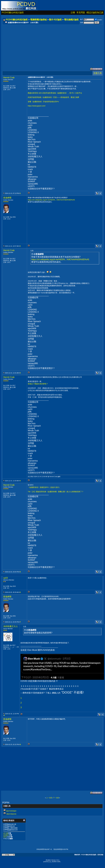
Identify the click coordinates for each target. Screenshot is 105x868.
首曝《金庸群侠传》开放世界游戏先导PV (43, 102)
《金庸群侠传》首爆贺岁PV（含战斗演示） (44, 487)
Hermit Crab (9, 78)
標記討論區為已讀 (95, 12)
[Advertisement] (50, 44)
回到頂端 (100, 855)
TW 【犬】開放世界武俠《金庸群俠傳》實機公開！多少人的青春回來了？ (56, 492)
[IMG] (5, 837)
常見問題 (81, 12)
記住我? (99, 20)
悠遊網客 (7, 198)
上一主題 (49, 798)
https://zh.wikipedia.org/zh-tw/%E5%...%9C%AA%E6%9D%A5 (51, 200)
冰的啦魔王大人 (11, 626)
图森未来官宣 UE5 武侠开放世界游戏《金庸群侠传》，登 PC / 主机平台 (55, 93)
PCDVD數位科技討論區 (13, 12)
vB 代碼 (6, 833)
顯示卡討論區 (55, 20)
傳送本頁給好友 (11, 814)
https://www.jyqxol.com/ (37, 106)
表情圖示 (6, 835)
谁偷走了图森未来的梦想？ (38, 384)
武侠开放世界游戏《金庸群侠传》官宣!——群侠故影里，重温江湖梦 (53, 97)
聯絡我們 (77, 855)
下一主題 (56, 798)
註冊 (73, 12)
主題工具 (98, 73)
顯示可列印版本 (11, 811)
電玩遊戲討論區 (71, 20)
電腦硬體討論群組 (38, 20)
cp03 (6, 578)
